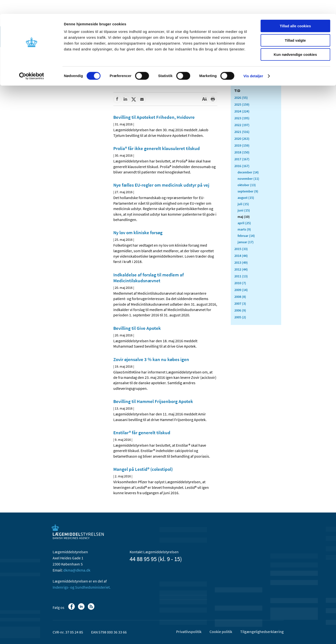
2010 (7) (240, 283)
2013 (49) (241, 262)
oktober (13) (247, 185)
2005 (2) (240, 317)
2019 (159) (242, 145)
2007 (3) (240, 303)
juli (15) (243, 204)
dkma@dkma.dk (77, 570)
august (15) (246, 198)
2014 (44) (241, 256)
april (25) (244, 223)
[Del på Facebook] (117, 99)
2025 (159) (242, 104)
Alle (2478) (242, 82)
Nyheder (63, 74)
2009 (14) (241, 290)
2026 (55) (241, 98)
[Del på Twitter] (134, 99)
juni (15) (244, 210)
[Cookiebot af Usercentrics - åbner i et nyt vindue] (32, 62)
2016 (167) (242, 166)
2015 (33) (241, 249)
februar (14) (246, 236)
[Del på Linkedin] (125, 99)
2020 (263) (242, 139)
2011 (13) (241, 276)
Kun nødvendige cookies (295, 41)
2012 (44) (241, 269)
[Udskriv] (213, 99)
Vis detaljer (253, 62)
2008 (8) (240, 297)
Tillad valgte (295, 26)
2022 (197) (242, 125)
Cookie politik (221, 632)
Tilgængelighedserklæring (262, 632)
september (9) (248, 191)
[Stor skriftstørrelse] (205, 99)
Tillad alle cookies (295, 12)
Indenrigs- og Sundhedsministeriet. (82, 587)
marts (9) (244, 229)
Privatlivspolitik (189, 632)
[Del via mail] (142, 99)
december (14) (248, 172)
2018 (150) (242, 152)
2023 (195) (242, 118)
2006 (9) (240, 310)
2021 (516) (242, 132)
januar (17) (246, 242)
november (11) (248, 179)
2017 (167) (242, 159)
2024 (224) (242, 111)
